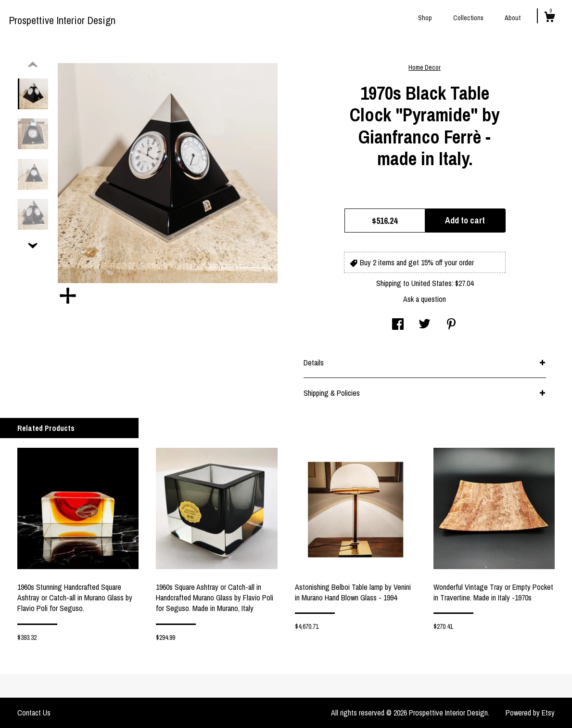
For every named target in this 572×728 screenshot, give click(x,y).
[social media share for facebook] (398, 325)
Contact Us (34, 713)
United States (432, 283)
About (513, 18)
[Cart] (549, 18)
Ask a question (425, 299)
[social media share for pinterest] (451, 325)
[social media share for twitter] (425, 325)
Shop (425, 18)
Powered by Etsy (530, 713)
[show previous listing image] (33, 65)
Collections (468, 18)
